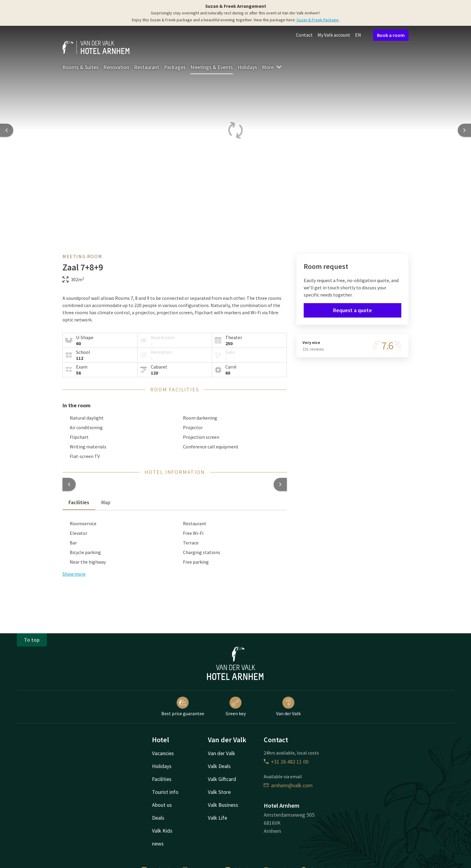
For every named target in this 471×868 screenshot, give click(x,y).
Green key (236, 707)
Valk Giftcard (222, 779)
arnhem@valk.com (288, 785)
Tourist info (165, 792)
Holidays (247, 67)
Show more (74, 574)
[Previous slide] (7, 130)
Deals (158, 818)
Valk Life (217, 818)
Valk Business (223, 805)
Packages (175, 67)
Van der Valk (288, 707)
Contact (304, 35)
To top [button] (32, 640)
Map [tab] (106, 502)
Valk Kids (162, 831)
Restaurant (147, 67)
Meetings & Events (212, 67)
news (158, 844)
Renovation (116, 67)
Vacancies (163, 753)
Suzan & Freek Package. (318, 20)
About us (162, 805)
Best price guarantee (183, 707)
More (272, 67)
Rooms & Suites (81, 67)
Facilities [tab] (79, 502)
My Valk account (334, 35)
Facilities (162, 779)
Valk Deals (219, 766)
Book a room (391, 35)
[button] (69, 484)
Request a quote (352, 310)
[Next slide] (464, 130)
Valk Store (219, 792)
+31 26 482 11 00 (286, 762)
